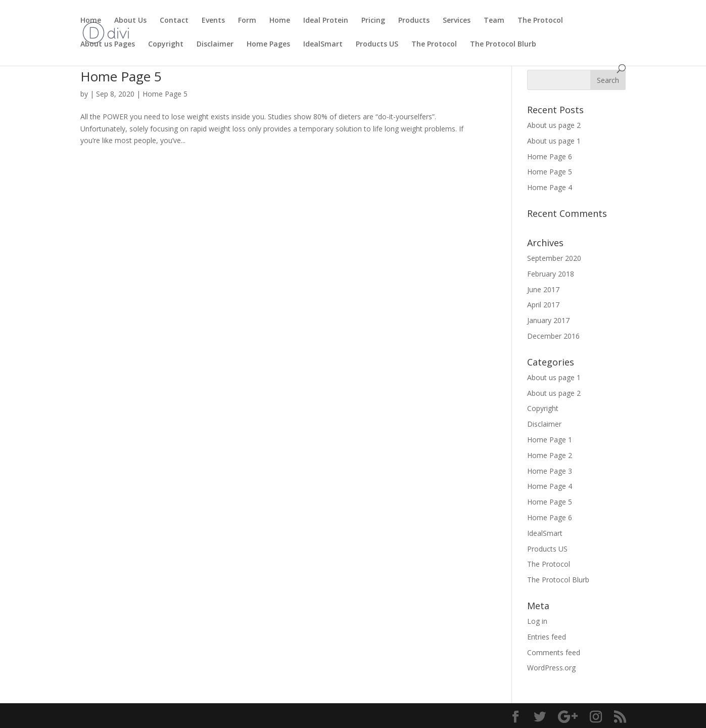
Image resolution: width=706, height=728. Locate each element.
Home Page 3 (550, 471)
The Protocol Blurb (503, 44)
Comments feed (554, 652)
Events (213, 21)
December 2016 (553, 336)
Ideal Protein (326, 21)
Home (91, 21)
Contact (174, 21)
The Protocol (540, 21)
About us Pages (108, 44)
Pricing (373, 21)
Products (414, 21)
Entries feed (547, 637)
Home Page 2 (550, 455)
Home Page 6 (550, 156)
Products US (377, 44)
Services (457, 21)
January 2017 (548, 320)
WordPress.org (551, 668)
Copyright (166, 44)
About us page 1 (554, 141)
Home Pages (268, 44)
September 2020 (554, 258)
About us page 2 (554, 125)
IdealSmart (323, 44)
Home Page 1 (550, 440)
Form (247, 21)
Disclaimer (215, 44)
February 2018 (551, 274)
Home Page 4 (550, 187)
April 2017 (543, 305)
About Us (130, 21)
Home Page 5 (121, 76)
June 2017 (543, 289)
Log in (537, 621)
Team (494, 21)
